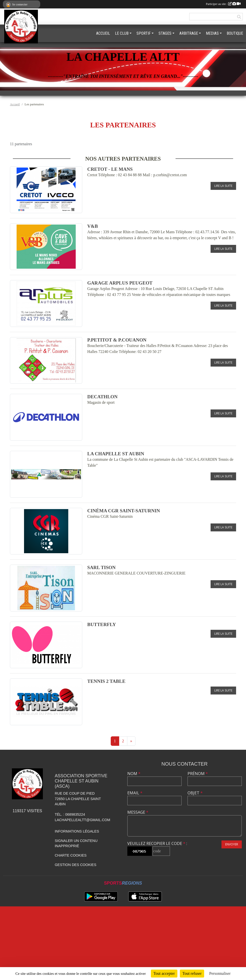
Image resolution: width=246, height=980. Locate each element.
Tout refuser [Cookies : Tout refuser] (192, 973)
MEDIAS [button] (212, 33)
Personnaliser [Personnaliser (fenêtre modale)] (220, 973)
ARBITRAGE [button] (189, 33)
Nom (134, 774)
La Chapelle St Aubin (116, 454)
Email (135, 793)
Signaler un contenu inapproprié (76, 843)
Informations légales (77, 831)
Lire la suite (223, 186)
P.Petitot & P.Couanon (117, 340)
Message (138, 812)
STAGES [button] (165, 33)
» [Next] (131, 741)
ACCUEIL (103, 33)
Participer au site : (223, 4)
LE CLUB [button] (122, 33)
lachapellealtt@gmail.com (82, 820)
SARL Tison (101, 567)
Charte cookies (71, 855)
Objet (195, 793)
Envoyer (232, 844)
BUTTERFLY (102, 624)
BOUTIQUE (235, 33)
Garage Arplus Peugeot (120, 283)
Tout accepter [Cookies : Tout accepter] (164, 973)
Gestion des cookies (76, 865)
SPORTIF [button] (144, 33)
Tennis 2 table (106, 681)
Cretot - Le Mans (110, 169)
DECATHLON (102, 397)
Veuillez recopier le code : (157, 843)
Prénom (198, 774)
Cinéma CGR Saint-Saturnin (123, 511)
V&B (93, 226)
